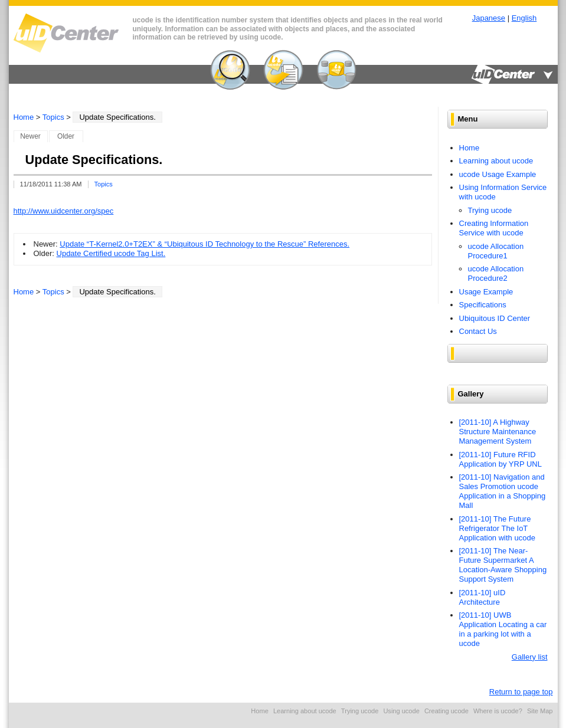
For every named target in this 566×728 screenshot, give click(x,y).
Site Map (540, 711)
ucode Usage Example (498, 174)
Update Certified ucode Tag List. (111, 253)
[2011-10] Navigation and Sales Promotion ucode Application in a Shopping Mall (503, 491)
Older (66, 136)
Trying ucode (490, 210)
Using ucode (401, 711)
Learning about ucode (496, 161)
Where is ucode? (498, 711)
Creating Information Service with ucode (494, 228)
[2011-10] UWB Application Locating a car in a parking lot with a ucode (503, 629)
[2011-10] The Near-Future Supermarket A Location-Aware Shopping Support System (503, 565)
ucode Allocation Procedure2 (496, 273)
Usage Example (486, 292)
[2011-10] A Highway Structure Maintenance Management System (498, 432)
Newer (30, 136)
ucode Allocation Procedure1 (496, 251)
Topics (53, 117)
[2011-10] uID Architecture (482, 597)
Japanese (489, 18)
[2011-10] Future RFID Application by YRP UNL (500, 459)
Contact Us (478, 331)
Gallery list (530, 657)
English (524, 18)
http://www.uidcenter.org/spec (64, 211)
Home (24, 117)
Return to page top (521, 692)
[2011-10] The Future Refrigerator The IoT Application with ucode (497, 528)
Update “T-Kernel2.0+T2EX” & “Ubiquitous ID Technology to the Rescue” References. (205, 244)
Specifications (483, 305)
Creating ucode (446, 711)
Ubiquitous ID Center (495, 318)
